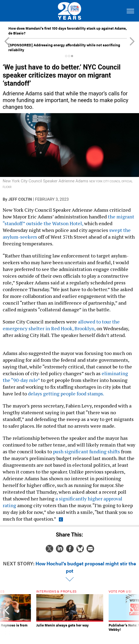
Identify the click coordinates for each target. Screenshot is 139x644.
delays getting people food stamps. (66, 394)
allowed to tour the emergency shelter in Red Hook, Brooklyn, (61, 325)
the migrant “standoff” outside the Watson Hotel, (68, 220)
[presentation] (7, 613)
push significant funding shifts (86, 451)
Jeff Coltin (20, 199)
